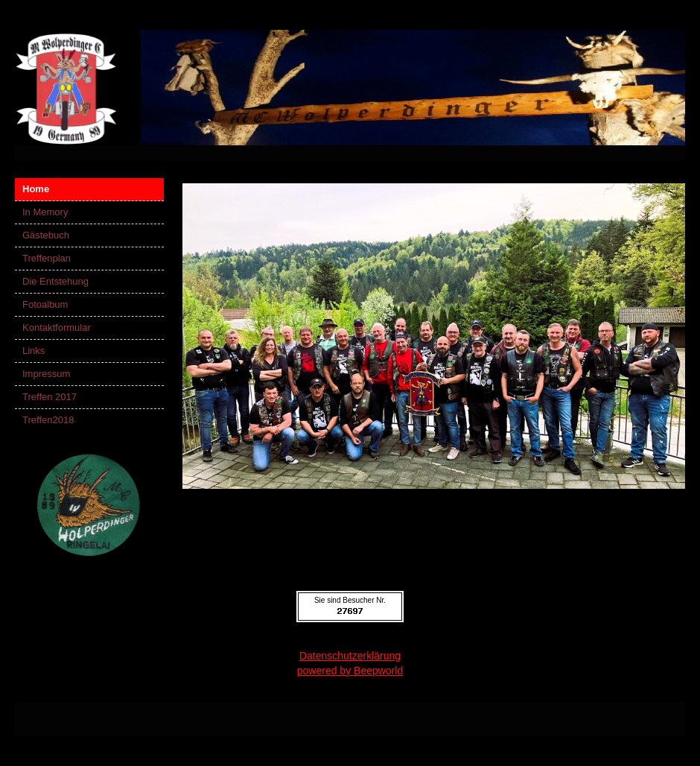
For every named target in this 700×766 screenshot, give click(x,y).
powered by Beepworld (350, 671)
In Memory (45, 212)
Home (36, 189)
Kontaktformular (57, 327)
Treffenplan (47, 258)
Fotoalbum (45, 304)
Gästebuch (46, 235)
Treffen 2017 (50, 397)
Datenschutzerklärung (350, 656)
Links (34, 351)
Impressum (46, 374)
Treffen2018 (48, 420)
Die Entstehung (55, 281)
